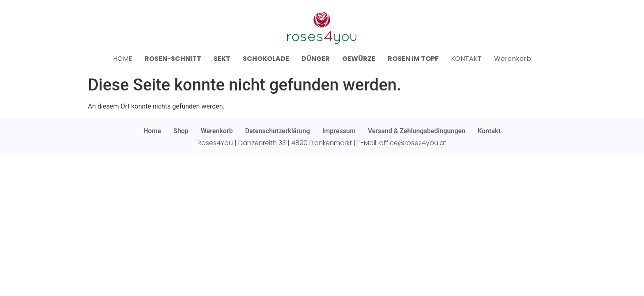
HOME (123, 59)
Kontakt (489, 131)
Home (152, 131)
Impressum (339, 131)
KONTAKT (466, 59)
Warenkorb (513, 59)
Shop (181, 131)
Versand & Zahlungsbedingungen (417, 131)
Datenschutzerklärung (278, 131)
